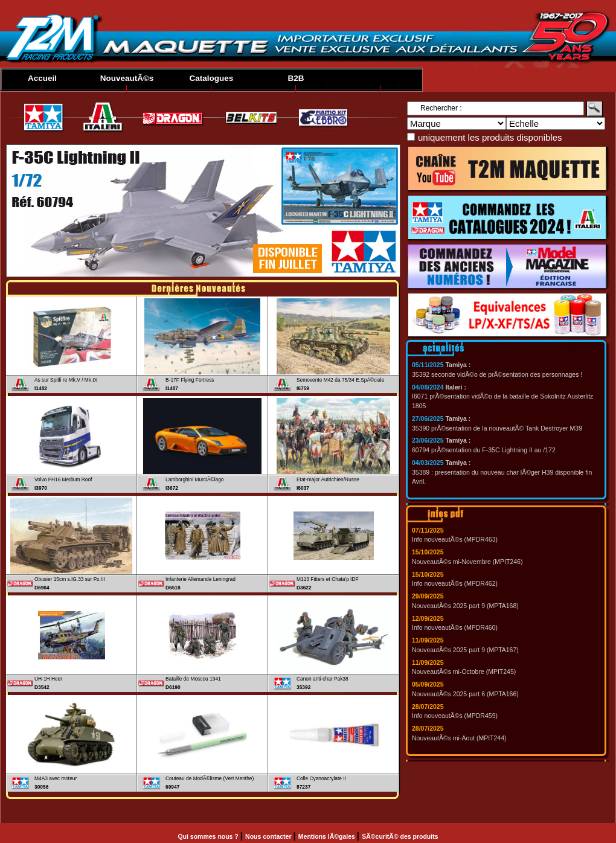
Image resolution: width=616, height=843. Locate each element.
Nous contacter (269, 836)
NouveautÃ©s (127, 78)
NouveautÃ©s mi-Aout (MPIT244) (459, 738)
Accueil (42, 78)
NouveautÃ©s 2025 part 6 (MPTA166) (465, 694)
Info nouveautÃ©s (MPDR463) (455, 539)
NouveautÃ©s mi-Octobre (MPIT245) (464, 672)
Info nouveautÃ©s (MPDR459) (455, 716)
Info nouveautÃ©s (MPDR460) (455, 627)
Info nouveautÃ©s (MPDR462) (455, 583)
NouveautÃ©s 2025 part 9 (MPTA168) (465, 606)
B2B (296, 78)
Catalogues (212, 78)
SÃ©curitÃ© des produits (400, 836)
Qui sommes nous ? (209, 836)
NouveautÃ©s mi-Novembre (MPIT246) (467, 562)
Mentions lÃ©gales (328, 836)
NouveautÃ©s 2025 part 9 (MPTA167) (465, 650)
